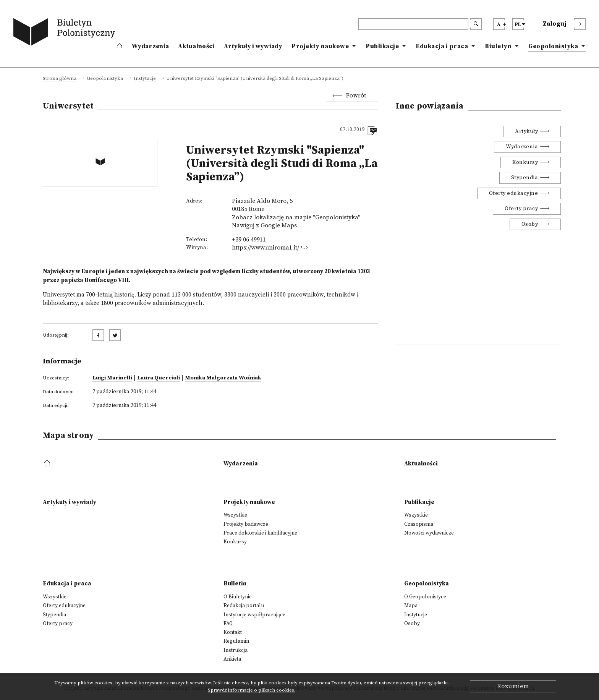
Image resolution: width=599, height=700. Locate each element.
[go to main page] (66, 33)
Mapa (411, 606)
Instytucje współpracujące (254, 615)
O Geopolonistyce (425, 597)
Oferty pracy (521, 209)
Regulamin (236, 641)
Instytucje (145, 79)
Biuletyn (498, 46)
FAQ (228, 624)
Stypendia (525, 178)
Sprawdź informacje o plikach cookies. (252, 690)
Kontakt (233, 632)
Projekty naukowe (320, 46)
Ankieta (232, 659)
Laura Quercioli (159, 378)
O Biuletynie (238, 597)
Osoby (530, 224)
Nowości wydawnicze (429, 533)
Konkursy (525, 162)
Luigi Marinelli (112, 378)
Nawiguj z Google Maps (264, 225)
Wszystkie (235, 515)
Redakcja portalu (244, 606)
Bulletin (235, 584)
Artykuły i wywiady (253, 46)
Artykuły (526, 131)
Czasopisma (419, 524)
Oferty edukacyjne (514, 193)
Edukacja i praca (442, 46)
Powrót (356, 96)
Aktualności (196, 46)
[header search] (413, 24)
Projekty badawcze (246, 524)
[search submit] (476, 24)
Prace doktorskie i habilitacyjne (260, 533)
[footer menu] (48, 464)
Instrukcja (236, 650)
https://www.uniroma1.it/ (266, 248)
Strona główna (60, 79)
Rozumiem (513, 686)
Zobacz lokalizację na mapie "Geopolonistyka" (296, 217)
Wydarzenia (150, 46)
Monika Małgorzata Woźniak (223, 378)
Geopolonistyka (553, 46)
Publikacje (382, 46)
